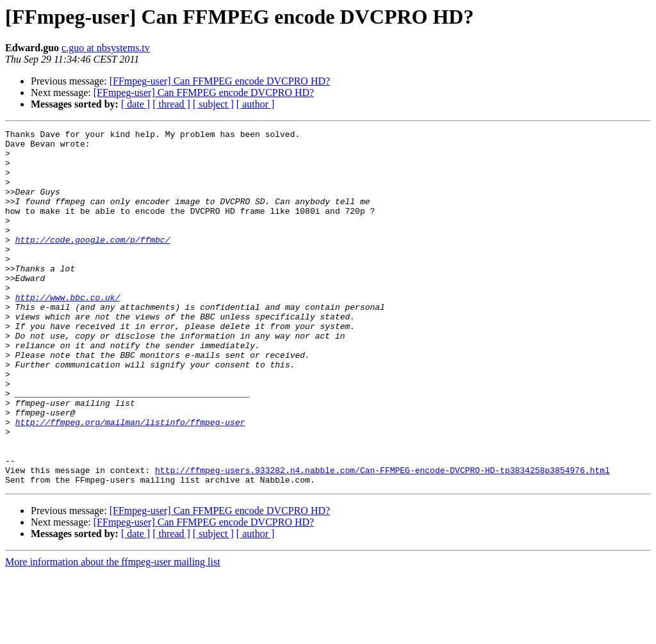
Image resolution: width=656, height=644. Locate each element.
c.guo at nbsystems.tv (106, 48)
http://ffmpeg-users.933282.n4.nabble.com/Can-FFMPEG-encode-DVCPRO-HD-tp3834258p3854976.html (382, 539)
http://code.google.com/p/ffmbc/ (93, 262)
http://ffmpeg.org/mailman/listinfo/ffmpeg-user (130, 481)
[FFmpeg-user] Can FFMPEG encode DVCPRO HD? (220, 81)
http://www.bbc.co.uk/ (68, 332)
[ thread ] (171, 104)
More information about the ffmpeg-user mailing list (113, 633)
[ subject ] (213, 104)
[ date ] (135, 104)
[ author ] (256, 104)
